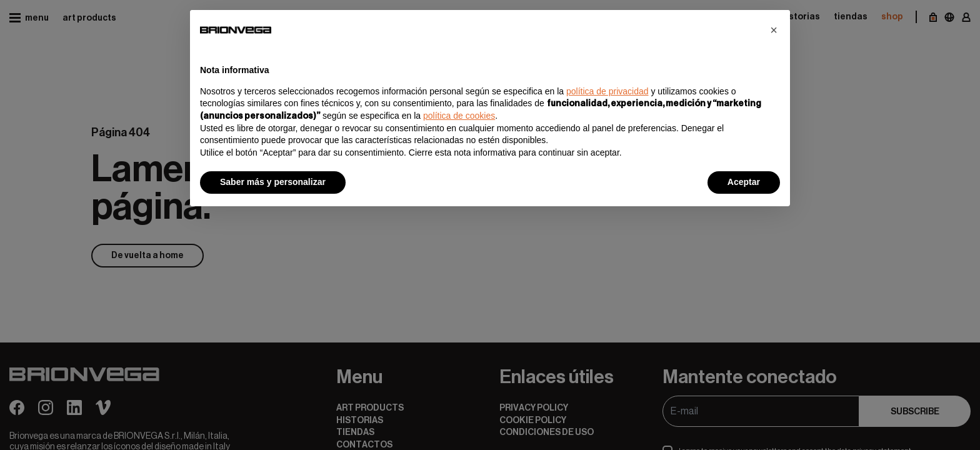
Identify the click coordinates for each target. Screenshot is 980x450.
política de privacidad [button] (607, 91)
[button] (774, 30)
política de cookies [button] (459, 116)
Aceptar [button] (744, 182)
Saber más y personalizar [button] (273, 182)
